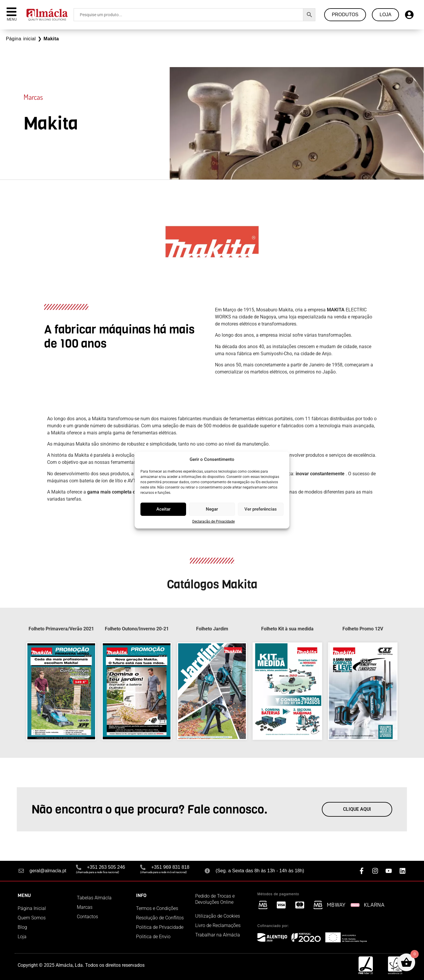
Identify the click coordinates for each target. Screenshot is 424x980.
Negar (212, 509)
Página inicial (21, 39)
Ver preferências (261, 509)
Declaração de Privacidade (213, 521)
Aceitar (163, 509)
